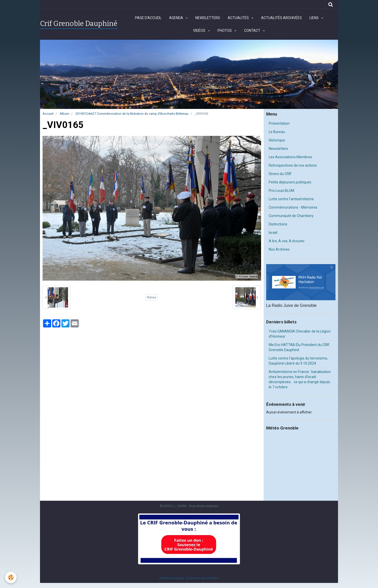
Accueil (48, 114)
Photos (225, 31)
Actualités (239, 18)
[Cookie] (11, 577)
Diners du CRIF (280, 174)
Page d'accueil (148, 18)
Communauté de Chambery (291, 216)
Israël (273, 233)
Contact (253, 31)
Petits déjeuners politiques (290, 182)
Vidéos (200, 31)
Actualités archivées (281, 18)
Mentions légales (172, 578)
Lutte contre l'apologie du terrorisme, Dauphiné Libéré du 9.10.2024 (298, 361)
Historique (277, 140)
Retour (152, 297)
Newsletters (208, 18)
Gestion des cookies (204, 578)
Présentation (279, 123)
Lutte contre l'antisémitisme (291, 199)
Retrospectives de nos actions (293, 165)
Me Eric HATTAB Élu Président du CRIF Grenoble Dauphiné (299, 347)
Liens (314, 18)
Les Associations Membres (290, 157)
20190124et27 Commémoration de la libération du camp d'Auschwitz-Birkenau (132, 114)
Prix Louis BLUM (281, 191)
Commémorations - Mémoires (293, 207)
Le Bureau (277, 132)
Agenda (177, 18)
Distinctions (278, 224)
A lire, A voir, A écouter (287, 241)
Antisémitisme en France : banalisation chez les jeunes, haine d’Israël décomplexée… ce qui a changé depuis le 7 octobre (300, 379)
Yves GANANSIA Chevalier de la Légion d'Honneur (300, 334)
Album (64, 114)
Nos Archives (279, 249)
